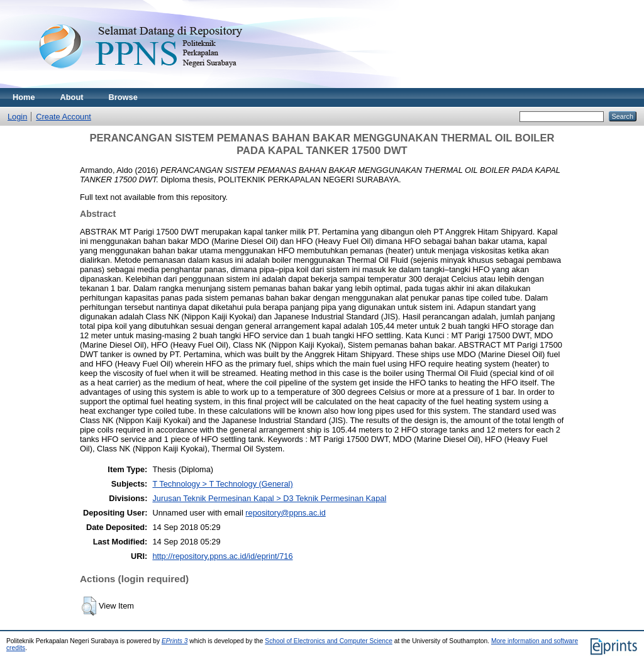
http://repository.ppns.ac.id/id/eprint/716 (222, 556)
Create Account (64, 117)
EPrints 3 (175, 641)
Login (17, 117)
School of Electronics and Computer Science (329, 641)
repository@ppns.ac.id (286, 513)
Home (24, 97)
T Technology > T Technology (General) (222, 484)
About (72, 97)
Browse (123, 97)
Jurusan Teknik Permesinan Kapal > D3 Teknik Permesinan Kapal (269, 498)
